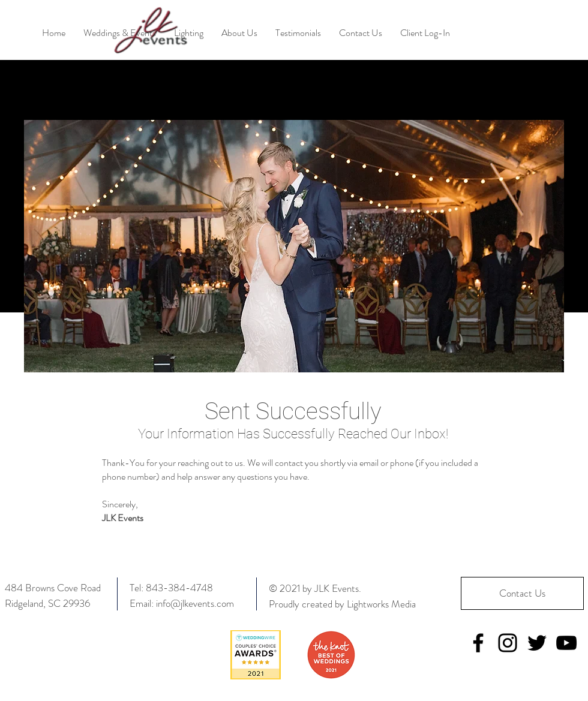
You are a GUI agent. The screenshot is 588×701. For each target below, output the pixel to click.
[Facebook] (478, 643)
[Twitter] (537, 643)
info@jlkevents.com (195, 603)
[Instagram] (508, 643)
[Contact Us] (522, 593)
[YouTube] (566, 643)
